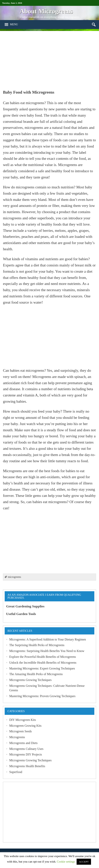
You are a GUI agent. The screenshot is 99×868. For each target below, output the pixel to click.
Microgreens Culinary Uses (26, 749)
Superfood (16, 772)
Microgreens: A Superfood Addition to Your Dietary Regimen (47, 639)
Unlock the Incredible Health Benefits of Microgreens (43, 663)
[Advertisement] (49, 58)
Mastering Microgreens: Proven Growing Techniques (42, 696)
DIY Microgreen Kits (23, 720)
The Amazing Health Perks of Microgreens (36, 674)
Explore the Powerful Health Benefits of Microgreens (42, 657)
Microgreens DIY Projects (26, 754)
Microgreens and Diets (23, 743)
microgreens (14, 577)
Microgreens (17, 737)
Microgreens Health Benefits (27, 766)
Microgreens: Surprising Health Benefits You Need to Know (47, 651)
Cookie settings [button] (66, 862)
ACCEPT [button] (84, 862)
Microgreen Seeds (20, 731)
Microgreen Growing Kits (25, 726)
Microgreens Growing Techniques (30, 680)
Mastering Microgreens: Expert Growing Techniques (42, 668)
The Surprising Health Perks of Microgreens (37, 645)
